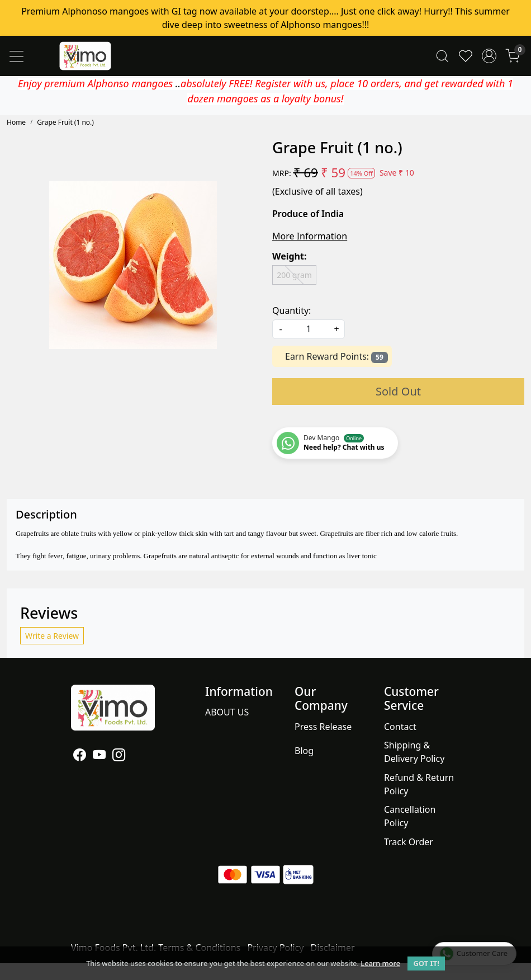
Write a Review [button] (52, 636)
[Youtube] (99, 756)
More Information (310, 236)
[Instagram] (119, 756)
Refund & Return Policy (419, 784)
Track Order (409, 842)
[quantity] (309, 329)
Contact (400, 727)
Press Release (323, 727)
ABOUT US (227, 712)
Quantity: (291, 310)
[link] (442, 56)
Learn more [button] (380, 963)
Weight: (289, 256)
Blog (304, 751)
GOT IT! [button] (426, 963)
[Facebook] (80, 756)
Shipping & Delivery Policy (414, 752)
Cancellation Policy (410, 816)
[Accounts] (489, 56)
